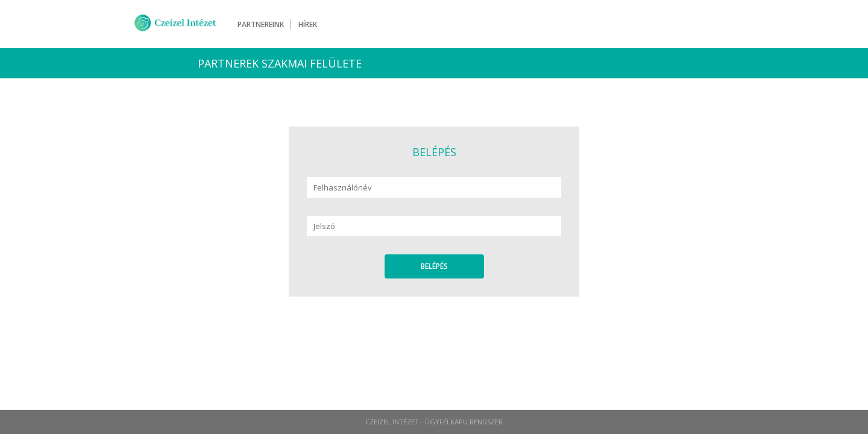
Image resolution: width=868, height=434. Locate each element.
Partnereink (261, 24)
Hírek (308, 24)
